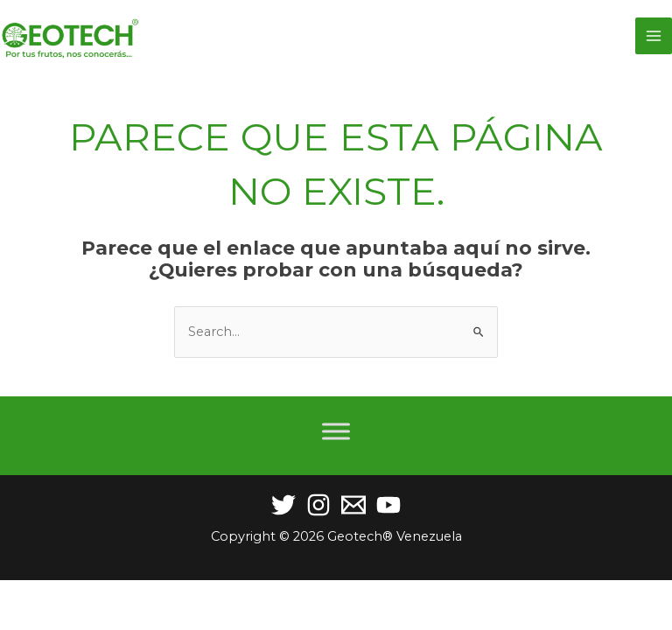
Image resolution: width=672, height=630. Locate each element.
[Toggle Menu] (336, 431)
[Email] (353, 505)
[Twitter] (283, 505)
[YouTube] (388, 505)
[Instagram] (318, 505)
